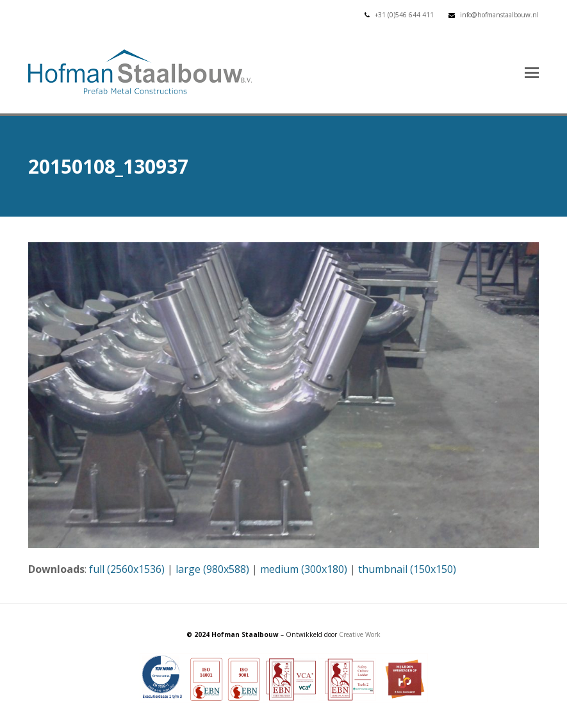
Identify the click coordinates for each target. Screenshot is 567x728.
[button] (532, 72)
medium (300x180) (304, 569)
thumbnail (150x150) (407, 569)
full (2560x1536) (127, 569)
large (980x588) (212, 569)
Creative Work (360, 634)
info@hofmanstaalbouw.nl (499, 15)
